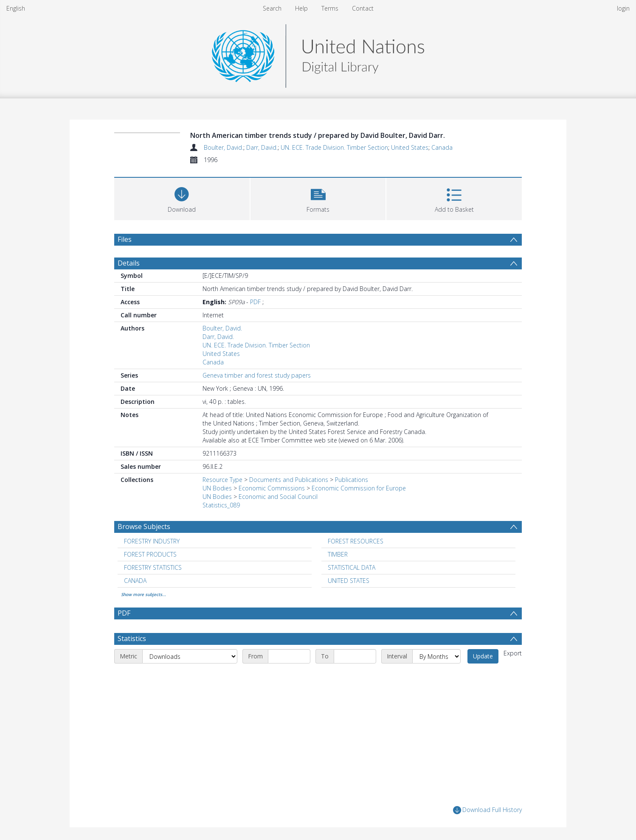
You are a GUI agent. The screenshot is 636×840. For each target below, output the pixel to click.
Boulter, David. (224, 147)
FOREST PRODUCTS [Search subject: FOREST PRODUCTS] (150, 554)
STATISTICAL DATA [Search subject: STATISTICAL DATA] (352, 567)
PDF (255, 302)
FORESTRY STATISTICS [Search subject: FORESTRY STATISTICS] (153, 567)
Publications (352, 480)
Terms (330, 8)
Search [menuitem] (272, 8)
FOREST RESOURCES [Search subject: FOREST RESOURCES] (356, 541)
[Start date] (289, 656)
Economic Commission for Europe (359, 488)
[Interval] (436, 656)
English (16, 8)
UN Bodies (217, 488)
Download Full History (487, 810)
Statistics (132, 638)
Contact (363, 8)
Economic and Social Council (278, 497)
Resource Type (222, 480)
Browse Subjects (144, 526)
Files (125, 239)
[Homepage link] (318, 54)
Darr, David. (262, 147)
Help (301, 8)
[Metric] (190, 656)
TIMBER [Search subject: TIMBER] (338, 554)
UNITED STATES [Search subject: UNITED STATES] (349, 581)
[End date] (355, 656)
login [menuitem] (623, 8)
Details (129, 263)
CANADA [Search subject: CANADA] (135, 581)
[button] (318, 198)
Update (483, 656)
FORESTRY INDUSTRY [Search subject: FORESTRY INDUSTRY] (152, 541)
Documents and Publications (289, 480)
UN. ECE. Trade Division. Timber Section (334, 147)
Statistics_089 (221, 505)
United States (410, 147)
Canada (442, 147)
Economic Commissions (272, 488)
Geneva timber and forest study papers (257, 375)
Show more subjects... (144, 594)
